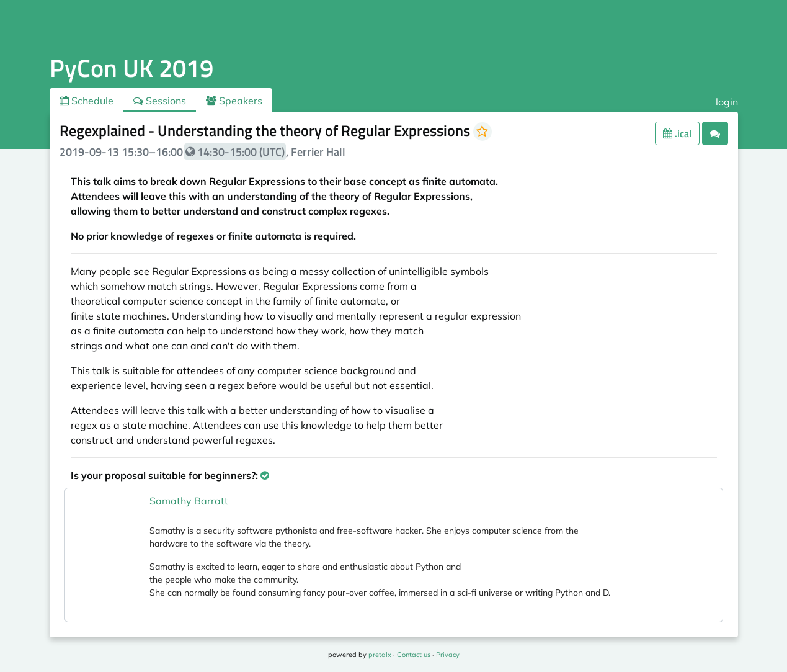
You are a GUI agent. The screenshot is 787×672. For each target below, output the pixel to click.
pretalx (380, 655)
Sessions (160, 101)
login (727, 102)
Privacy (448, 655)
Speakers (234, 101)
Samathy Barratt (189, 501)
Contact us (414, 655)
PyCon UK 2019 (131, 68)
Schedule (87, 101)
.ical (677, 133)
